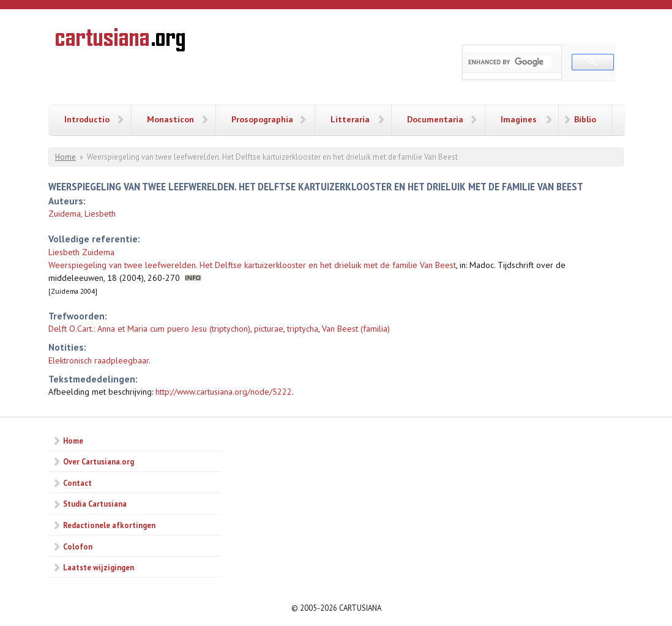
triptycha (303, 329)
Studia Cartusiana (95, 504)
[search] (510, 62)
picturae (269, 329)
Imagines (519, 119)
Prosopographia (262, 119)
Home (65, 157)
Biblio (585, 119)
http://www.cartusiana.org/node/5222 (224, 392)
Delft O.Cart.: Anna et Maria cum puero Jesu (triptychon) (149, 329)
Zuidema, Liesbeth (82, 214)
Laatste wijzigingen (99, 567)
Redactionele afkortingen (109, 525)
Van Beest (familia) (356, 329)
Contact (77, 483)
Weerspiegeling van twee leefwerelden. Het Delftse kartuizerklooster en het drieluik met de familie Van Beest (252, 265)
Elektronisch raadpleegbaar (99, 360)
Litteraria (350, 119)
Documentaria (435, 119)
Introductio (87, 119)
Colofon (78, 546)
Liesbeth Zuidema (81, 252)
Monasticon (170, 119)
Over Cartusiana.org (99, 461)
